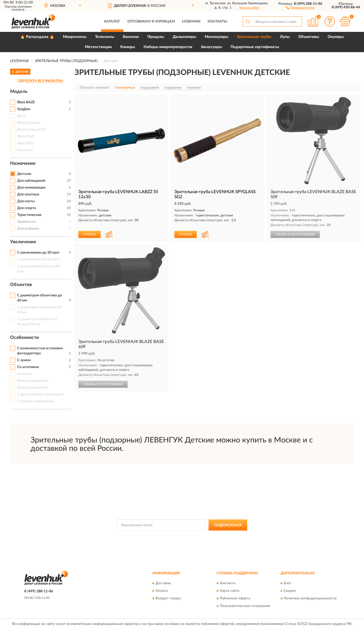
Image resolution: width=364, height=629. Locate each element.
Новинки (191, 22)
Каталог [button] (112, 22)
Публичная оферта (235, 598)
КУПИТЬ (89, 234)
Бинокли (131, 37)
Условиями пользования (224, 536)
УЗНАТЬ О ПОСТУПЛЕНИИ (295, 234)
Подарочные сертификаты (255, 47)
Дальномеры (184, 37)
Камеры (128, 47)
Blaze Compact (29, 123)
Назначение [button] (23, 164)
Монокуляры (217, 37)
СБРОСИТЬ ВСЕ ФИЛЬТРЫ (40, 81)
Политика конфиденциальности (310, 598)
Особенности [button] (25, 338)
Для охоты (26, 201)
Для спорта (27, 208)
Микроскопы (75, 37)
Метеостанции (98, 47)
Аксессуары (211, 47)
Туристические (29, 215)
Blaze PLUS (26, 136)
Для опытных (28, 194)
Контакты (217, 22)
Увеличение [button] (23, 242)
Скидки (290, 591)
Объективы (309, 37)
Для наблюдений (31, 181)
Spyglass (24, 109)
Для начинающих (31, 188)
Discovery (25, 150)
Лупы (285, 37)
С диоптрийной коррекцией (40, 394)
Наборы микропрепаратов (168, 47)
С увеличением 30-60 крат (39, 259)
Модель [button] (19, 92)
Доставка (163, 583)
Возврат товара (168, 598)
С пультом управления (35, 401)
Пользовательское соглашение (245, 606)
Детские (24, 174)
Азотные (24, 374)
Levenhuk (18, 10)
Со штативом (28, 367)
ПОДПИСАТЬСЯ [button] (228, 525)
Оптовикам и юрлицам (151, 22)
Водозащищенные (32, 388)
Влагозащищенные (33, 381)
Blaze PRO (25, 143)
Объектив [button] (21, 285)
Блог (288, 583)
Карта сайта (230, 591)
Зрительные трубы (254, 37)
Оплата (162, 591)
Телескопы (105, 37)
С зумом (24, 360)
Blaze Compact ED (31, 130)
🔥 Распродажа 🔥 (37, 37)
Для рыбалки (28, 229)
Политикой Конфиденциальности (180, 536)
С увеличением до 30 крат (38, 253)
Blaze (21, 116)
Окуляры (336, 37)
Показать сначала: (95, 88)
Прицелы (156, 37)
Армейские (26, 222)
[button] (300, 7)
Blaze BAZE (26, 102)
